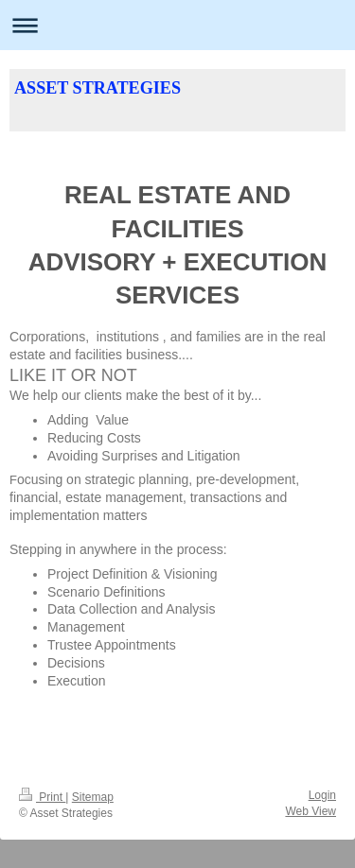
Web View (311, 811)
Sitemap (93, 797)
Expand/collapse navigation (177, 25)
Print (42, 797)
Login (322, 795)
